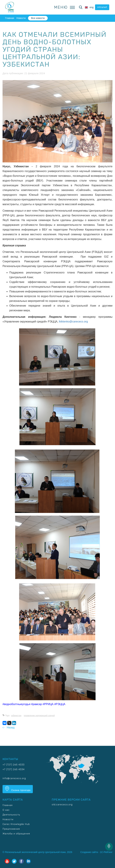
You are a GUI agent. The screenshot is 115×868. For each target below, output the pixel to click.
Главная (10, 18)
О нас (6, 810)
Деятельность (11, 815)
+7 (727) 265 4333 (14, 765)
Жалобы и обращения (16, 834)
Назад (9, 727)
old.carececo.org (62, 805)
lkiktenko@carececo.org (73, 322)
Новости (21, 18)
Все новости (38, 18)
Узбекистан (16, 716)
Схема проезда (18, 789)
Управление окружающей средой (39, 716)
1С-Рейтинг (106, 852)
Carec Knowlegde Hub (16, 824)
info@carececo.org (14, 778)
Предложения (11, 829)
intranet (102, 7)
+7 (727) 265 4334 (14, 769)
